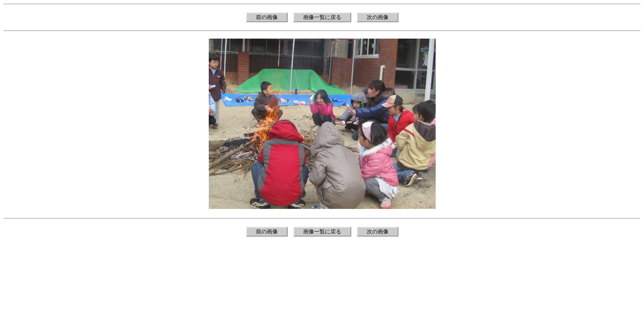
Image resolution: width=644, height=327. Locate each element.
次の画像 (378, 17)
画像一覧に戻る (322, 17)
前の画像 (267, 17)
